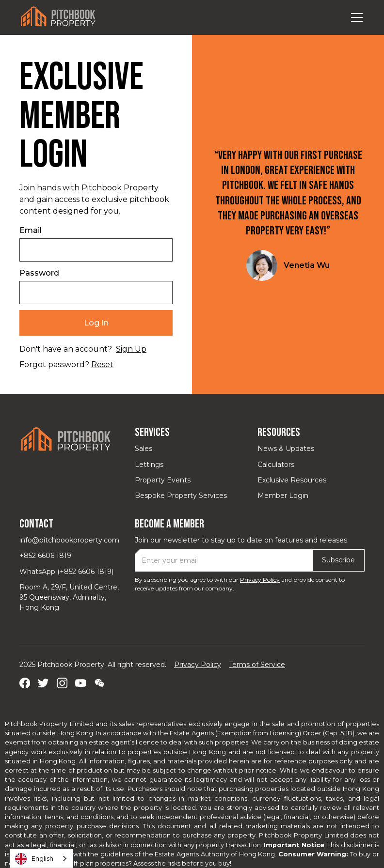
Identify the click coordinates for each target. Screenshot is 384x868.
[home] (58, 17)
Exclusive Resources (292, 480)
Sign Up (131, 349)
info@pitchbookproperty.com (69, 540)
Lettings (149, 465)
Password (39, 273)
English (34, 859)
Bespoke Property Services (181, 496)
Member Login (283, 496)
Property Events (163, 480)
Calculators (276, 465)
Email (31, 230)
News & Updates (286, 449)
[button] (355, 17)
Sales (144, 449)
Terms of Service (257, 665)
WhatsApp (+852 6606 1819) (66, 572)
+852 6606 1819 (45, 556)
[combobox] (41, 859)
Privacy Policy (260, 580)
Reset (102, 364)
